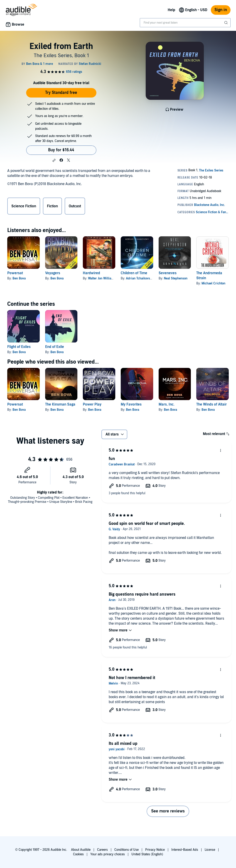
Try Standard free (61, 93)
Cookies (78, 854)
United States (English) (147, 854)
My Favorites (131, 404)
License (210, 850)
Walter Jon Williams (102, 278)
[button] (54, 160)
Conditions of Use (127, 850)
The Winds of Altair (211, 404)
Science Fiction (24, 206)
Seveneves (168, 273)
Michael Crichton (213, 283)
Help (171, 10)
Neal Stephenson (176, 278)
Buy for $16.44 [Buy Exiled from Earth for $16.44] (61, 150)
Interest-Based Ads (185, 850)
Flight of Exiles (19, 347)
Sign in (221, 10)
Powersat (15, 273)
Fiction (52, 206)
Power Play (92, 404)
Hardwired (91, 273)
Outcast (75, 206)
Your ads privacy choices (108, 854)
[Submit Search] (226, 23)
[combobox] (185, 23)
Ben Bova (19, 278)
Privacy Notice (155, 850)
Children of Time (134, 273)
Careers (102, 850)
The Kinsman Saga (60, 404)
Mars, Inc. (167, 404)
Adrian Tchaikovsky (140, 278)
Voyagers (53, 273)
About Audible (81, 850)
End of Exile (55, 347)
